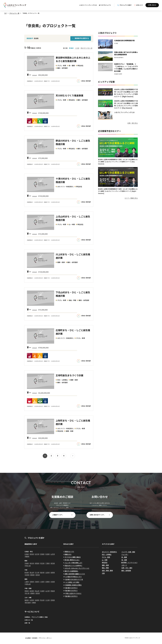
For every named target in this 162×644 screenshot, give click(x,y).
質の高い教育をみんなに (72, 560)
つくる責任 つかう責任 (72, 582)
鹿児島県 (28, 603)
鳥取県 (27, 591)
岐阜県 (27, 575)
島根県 (32, 591)
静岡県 (32, 575)
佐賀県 (32, 600)
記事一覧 (27, 623)
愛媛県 (32, 593)
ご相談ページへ (57, 515)
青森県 (32, 554)
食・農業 (124, 557)
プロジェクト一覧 (14, 13)
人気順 (77, 48)
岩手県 (37, 554)
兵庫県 (48, 582)
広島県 (42, 591)
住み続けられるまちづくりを (74, 579)
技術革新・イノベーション (129, 562)
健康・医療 (105, 565)
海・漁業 (124, 560)
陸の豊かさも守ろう (71, 591)
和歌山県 (28, 584)
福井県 (42, 572)
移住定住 (105, 562)
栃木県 (32, 563)
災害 (103, 573)
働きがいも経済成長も (71, 571)
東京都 (53, 563)
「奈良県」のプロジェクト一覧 (31, 13)
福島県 (27, 556)
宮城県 (42, 554)
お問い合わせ (152, 5)
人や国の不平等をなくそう (73, 577)
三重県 (27, 582)
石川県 (37, 572)
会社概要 (28, 638)
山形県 (53, 554)
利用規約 (35, 638)
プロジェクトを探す (125, 5)
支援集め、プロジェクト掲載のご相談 (36, 617)
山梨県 (48, 572)
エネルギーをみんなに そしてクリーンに (77, 568)
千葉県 (48, 563)
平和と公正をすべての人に (73, 593)
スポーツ (124, 565)
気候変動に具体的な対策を (73, 585)
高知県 (38, 593)
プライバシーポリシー (45, 638)
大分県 (48, 600)
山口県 (48, 591)
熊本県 (42, 600)
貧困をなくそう (69, 552)
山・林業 (105, 560)
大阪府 (42, 582)
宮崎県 (53, 600)
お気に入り (139, 5)
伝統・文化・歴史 (127, 568)
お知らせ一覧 (29, 620)
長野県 (53, 572)
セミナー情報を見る (131, 198)
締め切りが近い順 (86, 48)
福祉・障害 (105, 568)
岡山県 (37, 591)
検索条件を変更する (82, 38)
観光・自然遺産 (126, 571)
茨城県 (27, 563)
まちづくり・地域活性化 (109, 552)
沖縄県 (34, 603)
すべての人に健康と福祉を (73, 557)
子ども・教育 (106, 557)
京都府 (37, 582)
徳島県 (53, 591)
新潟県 (27, 572)
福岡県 (27, 600)
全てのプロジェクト (105, 5)
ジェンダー (125, 554)
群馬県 (37, 563)
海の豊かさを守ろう (71, 588)
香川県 (27, 593)
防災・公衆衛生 (107, 554)
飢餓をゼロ (68, 554)
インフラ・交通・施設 (128, 552)
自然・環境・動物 (107, 571)
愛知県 (38, 575)
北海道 (27, 554)
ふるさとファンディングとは (88, 5)
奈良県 (53, 582)
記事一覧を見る (133, 123)
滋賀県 (32, 582)
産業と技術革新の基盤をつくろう (75, 574)
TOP (5, 13)
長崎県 (37, 600)
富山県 (32, 572)
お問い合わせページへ (97, 515)
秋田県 (48, 554)
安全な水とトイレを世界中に (73, 565)
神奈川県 (28, 566)
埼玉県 (42, 563)
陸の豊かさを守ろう (71, 596)
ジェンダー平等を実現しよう (73, 563)
